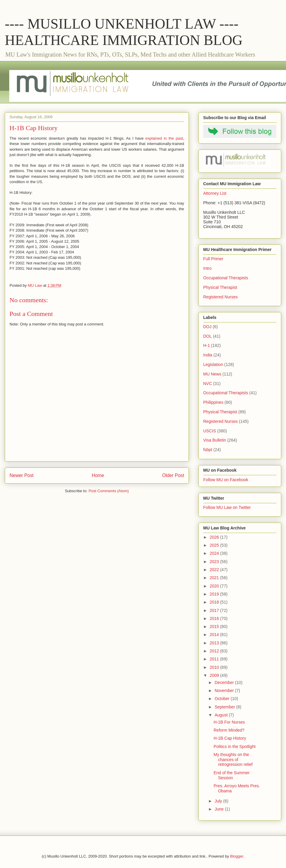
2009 (215, 675)
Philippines (213, 402)
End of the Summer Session (232, 775)
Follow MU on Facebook (226, 480)
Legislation (213, 364)
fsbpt (208, 450)
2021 (215, 578)
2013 (215, 643)
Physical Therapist (220, 287)
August (222, 715)
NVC (208, 384)
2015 (215, 627)
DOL (207, 336)
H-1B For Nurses (229, 722)
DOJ (207, 327)
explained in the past (164, 138)
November (225, 691)
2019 (215, 594)
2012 (215, 651)
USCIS (210, 431)
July (219, 801)
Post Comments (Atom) (109, 491)
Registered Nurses (220, 297)
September (225, 707)
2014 (215, 635)
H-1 (207, 345)
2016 (215, 618)
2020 (215, 586)
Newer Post (22, 475)
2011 (215, 659)
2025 (215, 545)
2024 (215, 553)
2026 (215, 537)
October (223, 699)
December (225, 682)
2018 (215, 602)
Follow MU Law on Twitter (227, 507)
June (220, 809)
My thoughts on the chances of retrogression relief (233, 760)
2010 (215, 667)
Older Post (173, 475)
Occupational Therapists (226, 278)
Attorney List (215, 193)
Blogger (237, 856)
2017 (215, 610)
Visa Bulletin (215, 440)
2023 (215, 562)
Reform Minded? (229, 730)
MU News (212, 374)
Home (98, 475)
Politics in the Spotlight (235, 747)
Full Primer (213, 259)
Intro (207, 268)
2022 (215, 570)
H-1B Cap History (230, 738)
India (208, 355)
